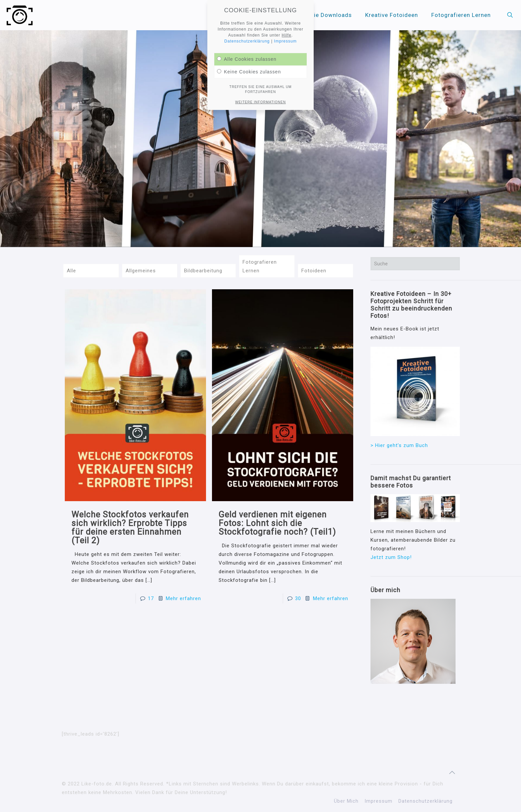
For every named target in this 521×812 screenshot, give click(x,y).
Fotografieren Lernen (260, 266)
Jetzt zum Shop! (391, 557)
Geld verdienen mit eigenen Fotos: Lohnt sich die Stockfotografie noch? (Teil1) (277, 523)
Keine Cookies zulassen (249, 72)
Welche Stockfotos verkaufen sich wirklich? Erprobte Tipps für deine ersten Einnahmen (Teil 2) (130, 528)
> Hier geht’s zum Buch (399, 445)
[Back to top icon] (452, 772)
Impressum (378, 801)
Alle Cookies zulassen (247, 59)
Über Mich (346, 801)
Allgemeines (141, 271)
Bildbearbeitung (203, 271)
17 (151, 598)
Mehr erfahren (183, 598)
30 (298, 598)
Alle (71, 271)
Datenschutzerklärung (425, 801)
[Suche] (415, 264)
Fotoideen (314, 271)
